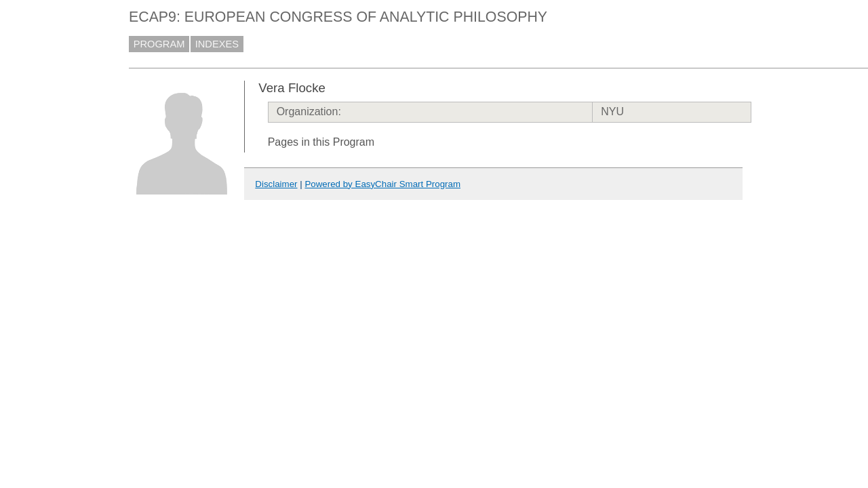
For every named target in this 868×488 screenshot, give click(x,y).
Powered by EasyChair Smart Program (382, 184)
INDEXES (217, 44)
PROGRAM (159, 44)
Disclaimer (276, 184)
